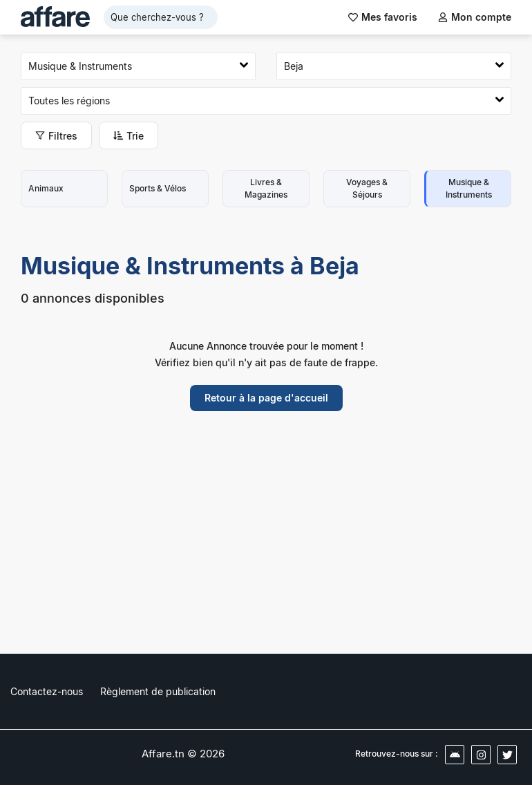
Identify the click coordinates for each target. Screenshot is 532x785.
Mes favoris (383, 17)
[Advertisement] (266, 542)
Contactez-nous (47, 691)
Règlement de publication (158, 691)
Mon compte (475, 17)
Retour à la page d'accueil (266, 398)
